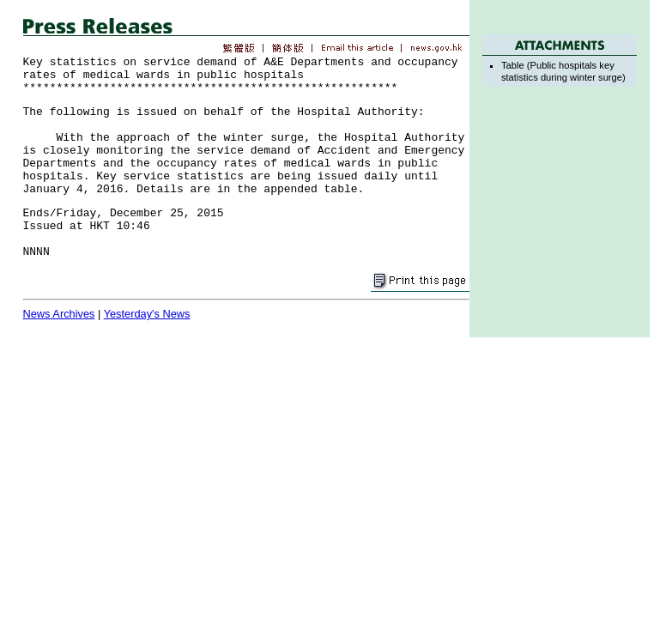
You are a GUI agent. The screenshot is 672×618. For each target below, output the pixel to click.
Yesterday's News (147, 314)
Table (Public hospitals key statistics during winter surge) (563, 71)
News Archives (59, 314)
